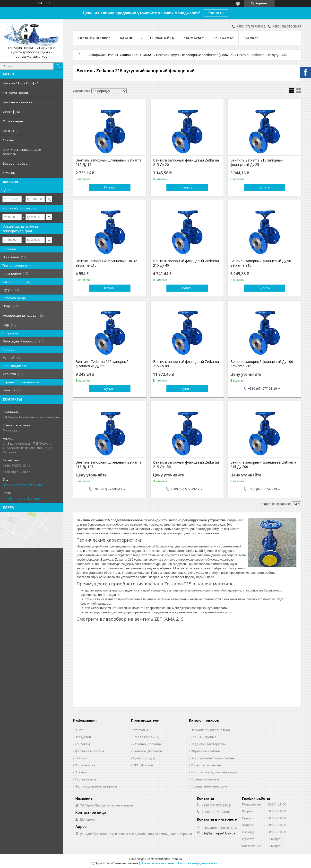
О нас (79, 730)
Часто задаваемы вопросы (96, 786)
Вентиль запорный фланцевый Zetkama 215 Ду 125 (108, 465)
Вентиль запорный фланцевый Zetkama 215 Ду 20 (186, 162)
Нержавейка (162, 38)
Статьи (9, 140)
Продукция (83, 737)
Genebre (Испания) (147, 751)
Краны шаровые (204, 737)
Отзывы (9, 173)
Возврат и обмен (16, 163)
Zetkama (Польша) (147, 744)
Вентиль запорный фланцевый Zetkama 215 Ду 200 (263, 465)
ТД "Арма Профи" (16, 93)
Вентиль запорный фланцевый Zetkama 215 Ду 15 (108, 162)
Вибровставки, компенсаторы (214, 772)
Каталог (128, 38)
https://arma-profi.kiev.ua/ (22, 485)
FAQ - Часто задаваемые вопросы (22, 152)
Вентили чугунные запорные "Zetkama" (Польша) (195, 55)
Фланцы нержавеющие (209, 786)
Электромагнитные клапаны (213, 758)
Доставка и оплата (18, 102)
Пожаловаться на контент (158, 863)
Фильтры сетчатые (206, 765)
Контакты (216, 13)
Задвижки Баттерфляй (208, 744)
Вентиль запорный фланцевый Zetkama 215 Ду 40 (186, 263)
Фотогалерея (13, 121)
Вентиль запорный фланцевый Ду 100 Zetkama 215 (262, 364)
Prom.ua (176, 859)
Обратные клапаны (206, 751)
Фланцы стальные (205, 779)
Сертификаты (14, 112)
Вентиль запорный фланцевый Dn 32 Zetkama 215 (106, 263)
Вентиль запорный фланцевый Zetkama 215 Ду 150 (186, 465)
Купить (110, 187)
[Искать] (58, 66)
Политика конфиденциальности (200, 863)
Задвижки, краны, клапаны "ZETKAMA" (122, 55)
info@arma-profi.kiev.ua (21, 498)
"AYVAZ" (251, 38)
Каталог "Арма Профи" (20, 83)
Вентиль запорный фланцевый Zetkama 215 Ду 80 (186, 364)
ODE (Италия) (143, 765)
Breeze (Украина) (146, 737)
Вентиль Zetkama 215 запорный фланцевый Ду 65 (102, 364)
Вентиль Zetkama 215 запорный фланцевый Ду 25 (257, 162)
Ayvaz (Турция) (144, 758)
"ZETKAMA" (224, 38)
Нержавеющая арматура (210, 730)
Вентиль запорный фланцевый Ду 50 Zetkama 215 (261, 263)
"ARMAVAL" (194, 38)
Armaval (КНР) (143, 730)
